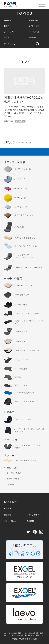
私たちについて (10, 502)
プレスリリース (10, 32)
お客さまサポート (34, 515)
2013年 (21, 143)
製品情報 (32, 38)
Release (7, 20)
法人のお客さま (10, 521)
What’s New (33, 20)
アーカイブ (10, 44)
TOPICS (24, 13)
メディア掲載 (34, 32)
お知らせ (8, 26)
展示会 (7, 38)
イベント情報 (34, 26)
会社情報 (30, 521)
